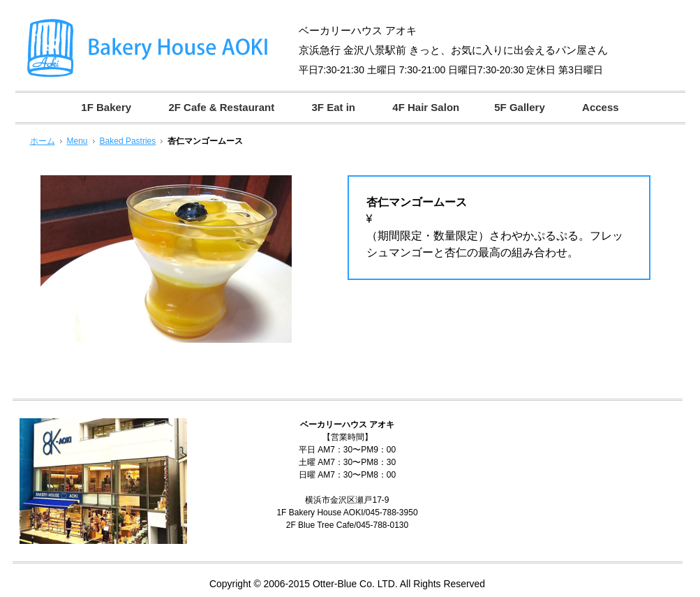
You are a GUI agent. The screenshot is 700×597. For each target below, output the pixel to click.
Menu (77, 141)
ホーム (43, 141)
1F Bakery (106, 107)
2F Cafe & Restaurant (221, 107)
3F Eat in (333, 107)
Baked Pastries (128, 141)
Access (601, 107)
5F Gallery (520, 107)
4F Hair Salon (426, 107)
